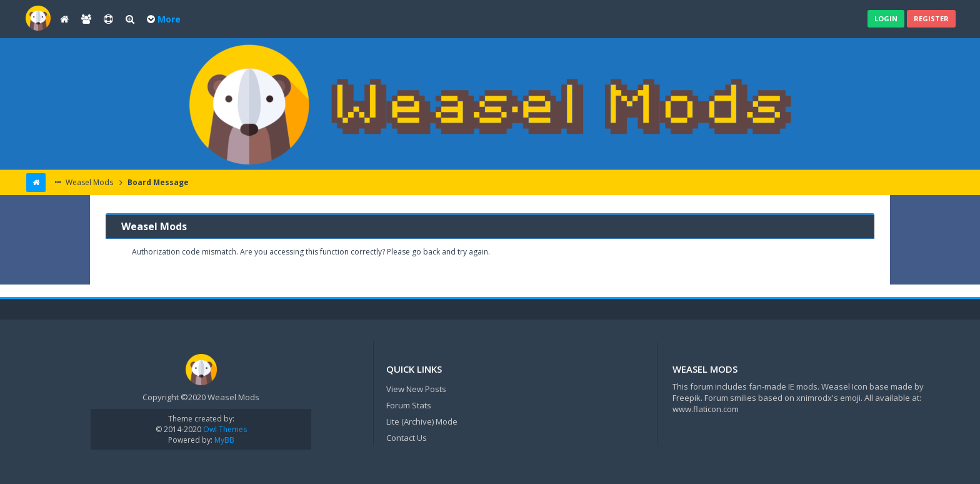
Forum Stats (409, 405)
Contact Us (407, 438)
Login (886, 18)
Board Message (157, 182)
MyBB (224, 440)
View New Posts (416, 389)
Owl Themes (224, 429)
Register (931, 18)
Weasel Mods (88, 182)
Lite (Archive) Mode (422, 421)
